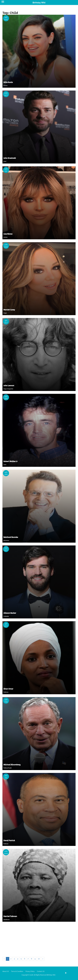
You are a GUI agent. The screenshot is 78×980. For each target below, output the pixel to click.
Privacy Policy (30, 971)
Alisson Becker (10, 613)
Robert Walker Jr (10, 462)
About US (6, 971)
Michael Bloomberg (12, 765)
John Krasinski (10, 158)
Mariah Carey (9, 310)
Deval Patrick (9, 841)
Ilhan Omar (8, 689)
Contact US (41, 971)
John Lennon (9, 386)
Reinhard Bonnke (11, 537)
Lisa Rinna (8, 234)
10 (39, 959)
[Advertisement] (39, 940)
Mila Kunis (8, 82)
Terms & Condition (17, 971)
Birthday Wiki (39, 3)
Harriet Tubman (10, 916)
